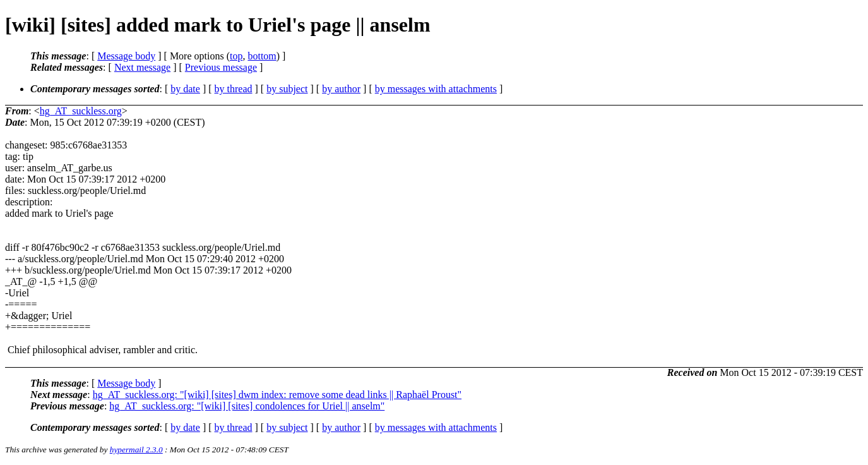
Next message (142, 67)
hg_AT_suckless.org (81, 111)
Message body (126, 56)
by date (185, 89)
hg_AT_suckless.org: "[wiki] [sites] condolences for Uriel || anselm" (247, 406)
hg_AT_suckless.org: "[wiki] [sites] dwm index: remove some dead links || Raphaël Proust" (277, 395)
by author (341, 89)
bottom (262, 56)
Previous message (221, 67)
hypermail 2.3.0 (136, 450)
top (236, 56)
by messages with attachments (436, 89)
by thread (234, 89)
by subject (287, 89)
